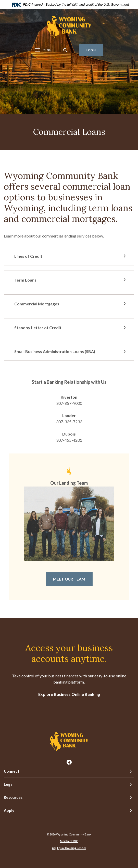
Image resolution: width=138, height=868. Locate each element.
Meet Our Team (69, 579)
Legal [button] (9, 784)
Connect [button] (12, 771)
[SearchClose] (65, 50)
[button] (69, 256)
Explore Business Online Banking (69, 694)
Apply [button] (9, 810)
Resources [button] (13, 797)
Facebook (69, 762)
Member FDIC (69, 841)
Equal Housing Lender (72, 848)
